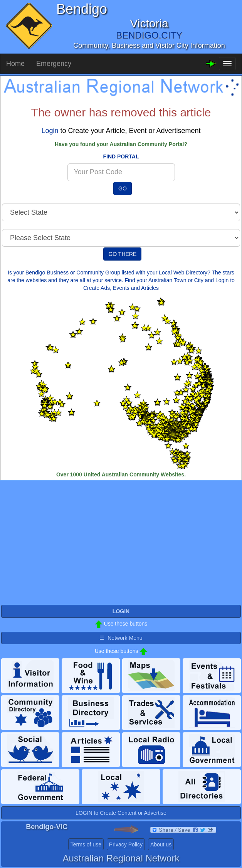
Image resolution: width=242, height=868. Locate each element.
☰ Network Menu (121, 638)
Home (15, 64)
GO (123, 188)
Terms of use (86, 844)
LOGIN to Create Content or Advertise (121, 813)
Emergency (54, 64)
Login (50, 131)
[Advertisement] (121, 542)
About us (161, 844)
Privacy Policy (126, 844)
